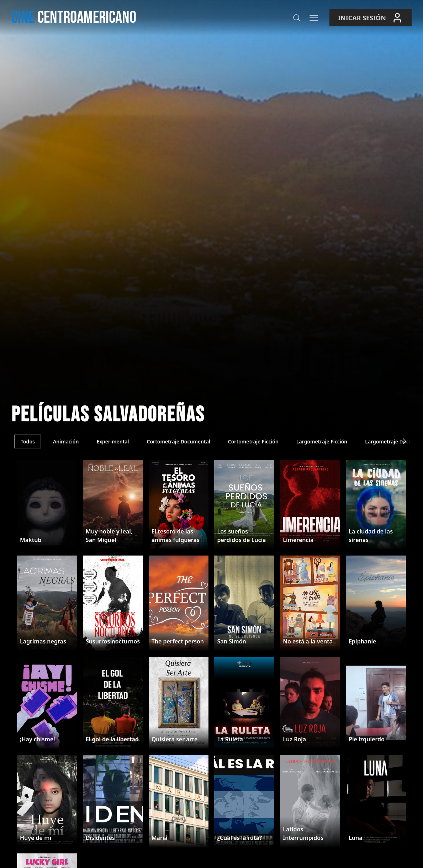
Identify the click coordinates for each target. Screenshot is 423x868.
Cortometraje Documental (178, 441)
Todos (28, 441)
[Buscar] (297, 18)
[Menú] (314, 18)
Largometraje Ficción (322, 441)
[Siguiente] (405, 441)
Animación (66, 441)
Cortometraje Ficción (253, 441)
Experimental (113, 441)
